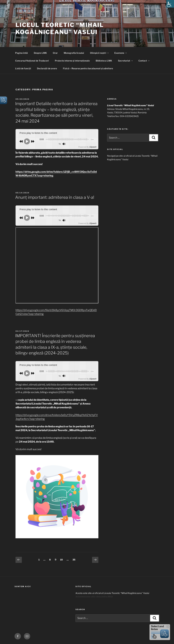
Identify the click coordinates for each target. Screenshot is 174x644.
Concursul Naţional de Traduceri (32, 61)
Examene (121, 53)
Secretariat (126, 61)
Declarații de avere (47, 68)
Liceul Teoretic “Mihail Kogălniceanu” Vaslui (60, 28)
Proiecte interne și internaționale (72, 61)
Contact (144, 61)
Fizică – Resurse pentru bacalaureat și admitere (88, 68)
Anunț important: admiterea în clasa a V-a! (55, 197)
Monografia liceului (74, 53)
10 (62, 559)
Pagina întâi (22, 53)
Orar (55, 53)
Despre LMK (40, 53)
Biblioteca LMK (104, 61)
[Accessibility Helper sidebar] (170, 4)
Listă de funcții (23, 68)
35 (75, 559)
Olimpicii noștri (100, 53)
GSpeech (93, 147)
